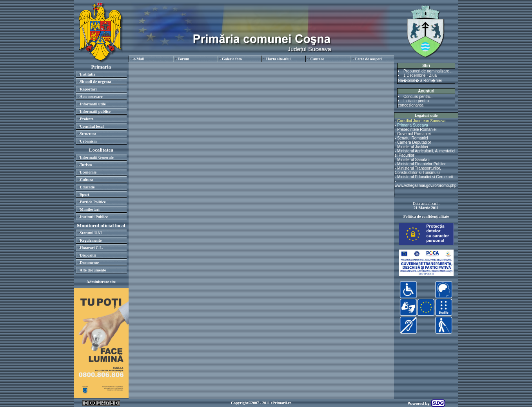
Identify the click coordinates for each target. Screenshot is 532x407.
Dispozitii (88, 255)
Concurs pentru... (419, 97)
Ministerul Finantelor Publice (422, 164)
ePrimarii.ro (281, 403)
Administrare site (101, 282)
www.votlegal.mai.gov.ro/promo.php (426, 185)
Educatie (87, 187)
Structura (88, 134)
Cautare (317, 59)
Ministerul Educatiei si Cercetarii (425, 177)
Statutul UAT (91, 233)
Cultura (87, 180)
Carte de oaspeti (368, 59)
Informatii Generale (97, 157)
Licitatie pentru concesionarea (413, 103)
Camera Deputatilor (414, 142)
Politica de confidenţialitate (426, 216)
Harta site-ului (279, 59)
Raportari (88, 89)
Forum (183, 59)
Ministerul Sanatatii (414, 160)
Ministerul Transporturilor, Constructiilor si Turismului (418, 170)
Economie (88, 172)
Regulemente (91, 240)
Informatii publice (95, 111)
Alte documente (93, 270)
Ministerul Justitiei (413, 147)
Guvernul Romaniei (414, 134)
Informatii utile (93, 104)
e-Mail (139, 59)
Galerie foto (232, 59)
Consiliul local (92, 126)
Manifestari (90, 209)
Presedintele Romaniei (417, 129)
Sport (85, 194)
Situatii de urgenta (95, 82)
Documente (89, 263)
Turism (86, 165)
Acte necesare (91, 97)
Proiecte (87, 119)
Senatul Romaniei (413, 138)
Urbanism (88, 141)
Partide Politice (93, 202)
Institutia (88, 74)
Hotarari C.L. (92, 248)
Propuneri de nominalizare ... (429, 71)
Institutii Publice (94, 217)
